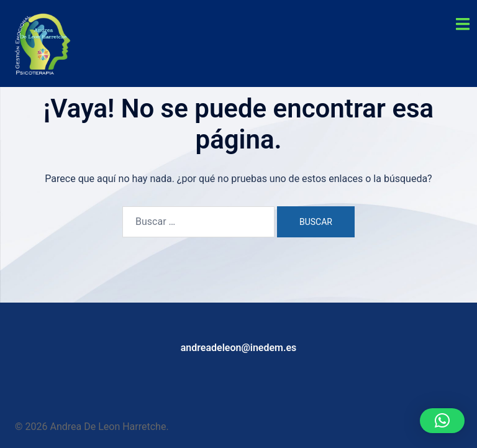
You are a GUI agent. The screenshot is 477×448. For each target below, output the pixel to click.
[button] (442, 421)
